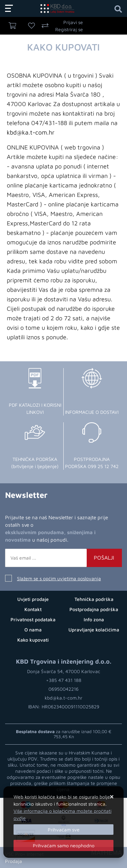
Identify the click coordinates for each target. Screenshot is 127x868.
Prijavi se (73, 22)
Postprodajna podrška (94, 609)
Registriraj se (69, 29)
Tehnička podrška (94, 599)
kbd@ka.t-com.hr (31, 132)
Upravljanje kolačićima (94, 630)
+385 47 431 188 (64, 680)
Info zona (94, 619)
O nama (33, 630)
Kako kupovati (33, 640)
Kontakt (33, 609)
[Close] (63, 830)
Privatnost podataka (33, 619)
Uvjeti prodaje (33, 599)
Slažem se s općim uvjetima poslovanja (59, 578)
